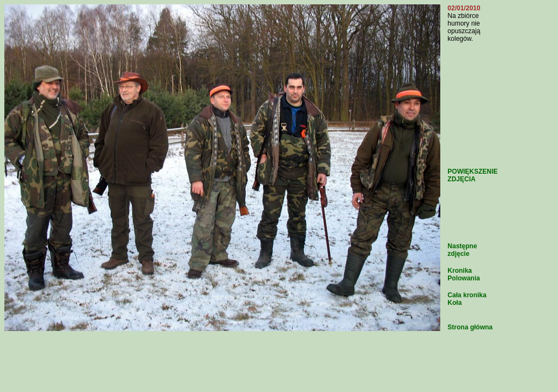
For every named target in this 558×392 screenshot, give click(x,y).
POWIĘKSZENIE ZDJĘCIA (472, 175)
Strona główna (470, 327)
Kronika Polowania (463, 274)
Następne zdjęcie (462, 250)
